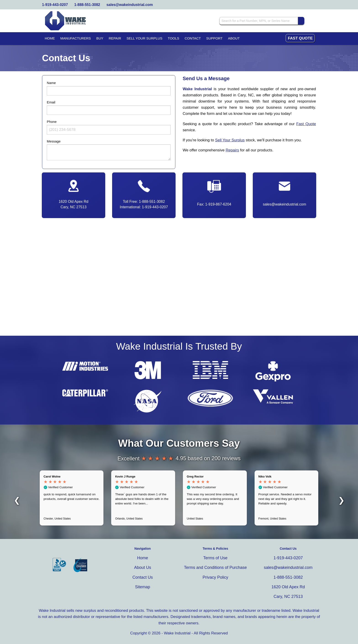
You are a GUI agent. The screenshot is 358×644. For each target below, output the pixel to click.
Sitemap (143, 587)
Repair (115, 38)
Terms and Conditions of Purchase (215, 567)
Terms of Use (215, 558)
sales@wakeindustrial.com (130, 5)
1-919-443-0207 (55, 5)
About (234, 38)
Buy (100, 38)
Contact (193, 38)
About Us (143, 567)
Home (50, 38)
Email (51, 102)
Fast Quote (300, 38)
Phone (52, 122)
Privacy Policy (215, 577)
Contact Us (143, 577)
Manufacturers (76, 38)
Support (214, 38)
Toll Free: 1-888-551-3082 (144, 202)
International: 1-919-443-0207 (144, 207)
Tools (174, 38)
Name (51, 83)
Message (54, 141)
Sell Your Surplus (144, 38)
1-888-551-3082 (87, 5)
